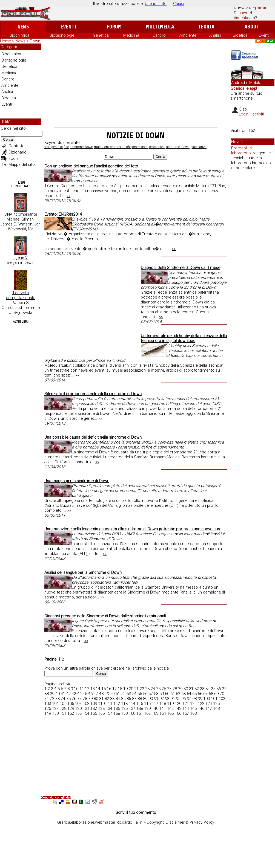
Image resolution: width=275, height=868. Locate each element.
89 (145, 699)
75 (68, 699)
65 (194, 694)
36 (219, 689)
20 (131, 689)
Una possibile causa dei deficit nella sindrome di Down (93, 437)
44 (79, 694)
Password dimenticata (244, 15)
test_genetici (54, 147)
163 (155, 713)
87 (134, 699)
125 (216, 704)
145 (193, 708)
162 (147, 713)
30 (186, 689)
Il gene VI (21, 257)
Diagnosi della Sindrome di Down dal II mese (181, 268)
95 (178, 699)
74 (63, 699)
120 (178, 704)
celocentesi (157, 147)
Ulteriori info (156, 4)
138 (140, 708)
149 (48, 713)
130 (78, 708)
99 (200, 699)
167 (186, 713)
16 (109, 689)
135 (117, 708)
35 (213, 689)
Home (5, 41)
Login (244, 114)
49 (107, 694)
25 (158, 689)
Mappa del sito (22, 164)
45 (85, 694)
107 (78, 704)
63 (184, 694)
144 (186, 708)
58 (156, 694)
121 (186, 704)
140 (155, 708)
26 (164, 689)
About (252, 27)
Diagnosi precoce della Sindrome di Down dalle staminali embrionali (105, 616)
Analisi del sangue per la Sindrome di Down (83, 572)
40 (58, 694)
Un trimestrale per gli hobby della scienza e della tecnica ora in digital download (184, 338)
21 (136, 689)
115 (140, 704)
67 (205, 694)
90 (151, 699)
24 (153, 689)
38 (47, 694)
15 (104, 689)
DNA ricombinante (21, 214)
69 (216, 694)
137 (132, 708)
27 (169, 689)
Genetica (101, 35)
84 (118, 699)
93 (167, 699)
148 (216, 708)
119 (170, 704)
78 (85, 699)
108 (86, 704)
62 (178, 694)
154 (86, 713)
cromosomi (140, 147)
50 (112, 694)
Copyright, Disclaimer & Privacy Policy (180, 822)
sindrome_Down (81, 147)
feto (66, 147)
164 (163, 713)
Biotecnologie (62, 35)
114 (132, 704)
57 (151, 694)
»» (68, 196)
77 (79, 699)
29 (180, 689)
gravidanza (198, 147)
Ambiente (188, 35)
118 (163, 704)
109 (94, 704)
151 (63, 713)
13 (93, 689)
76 (74, 699)
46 (90, 694)
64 (189, 694)
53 (129, 694)
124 (209, 704)
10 (76, 689)
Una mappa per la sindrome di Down (77, 481)
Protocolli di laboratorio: (242, 151)
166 (178, 713)
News (23, 27)
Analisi (215, 35)
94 (173, 699)
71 (47, 699)
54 (134, 694)
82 (107, 699)
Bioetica (240, 35)
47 (96, 694)
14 (98, 689)
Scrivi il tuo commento (136, 812)
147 (209, 708)
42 (68, 694)
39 (52, 694)
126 (48, 708)
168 (193, 713)
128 (63, 708)
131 (86, 708)
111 (109, 704)
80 (96, 699)
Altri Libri (21, 322)
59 (162, 694)
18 (120, 689)
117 (155, 704)
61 (173, 694)
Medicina (131, 35)
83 (112, 699)
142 (170, 708)
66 (200, 694)
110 (101, 704)
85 (123, 699)
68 (211, 694)
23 (147, 689)
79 (90, 699)
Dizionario (18, 152)
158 (117, 713)
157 (109, 713)
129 (71, 708)
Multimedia (160, 27)
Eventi (69, 27)
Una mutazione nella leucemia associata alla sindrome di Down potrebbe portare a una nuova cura (133, 529)
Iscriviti (258, 114)
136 (124, 708)
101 (214, 699)
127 (55, 708)
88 (140, 699)
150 (55, 713)
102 (222, 699)
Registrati (257, 8)
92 (162, 699)
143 (178, 708)
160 (132, 713)
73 (58, 699)
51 (118, 694)
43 (74, 694)
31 (191, 689)
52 (123, 694)
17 (114, 689)
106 (71, 704)
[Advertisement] (136, 85)
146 (201, 708)
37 (224, 689)
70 (222, 694)
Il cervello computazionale (21, 295)
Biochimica (19, 35)
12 (87, 689)
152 (71, 713)
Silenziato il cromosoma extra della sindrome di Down (93, 394)
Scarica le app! (244, 88)
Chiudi (179, 4)
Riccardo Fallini (130, 822)
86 (129, 699)
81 (101, 699)
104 (55, 704)
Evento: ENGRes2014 (63, 214)
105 (63, 704)
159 (124, 713)
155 (94, 713)
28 (175, 689)
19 (125, 689)
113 (124, 704)
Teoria (206, 27)
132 (94, 708)
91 (156, 699)
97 (189, 699)
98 (194, 699)
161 (140, 713)
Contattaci (18, 146)
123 (201, 704)
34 (208, 689)
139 (147, 708)
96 (184, 699)
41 (63, 694)
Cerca (8, 139)
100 (207, 699)
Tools (14, 158)
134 (109, 708)
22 (142, 689)
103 (48, 704)
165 (170, 713)
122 (193, 704)
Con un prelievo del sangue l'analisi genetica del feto (91, 166)
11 (82, 689)
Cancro (159, 35)
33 (202, 689)
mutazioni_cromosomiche (113, 147)
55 (140, 694)
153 (78, 713)
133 (101, 708)
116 (147, 704)
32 (197, 689)
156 (101, 713)
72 (52, 699)
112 (117, 704)
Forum (114, 27)
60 (167, 694)
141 (163, 708)
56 (145, 694)
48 (101, 694)
